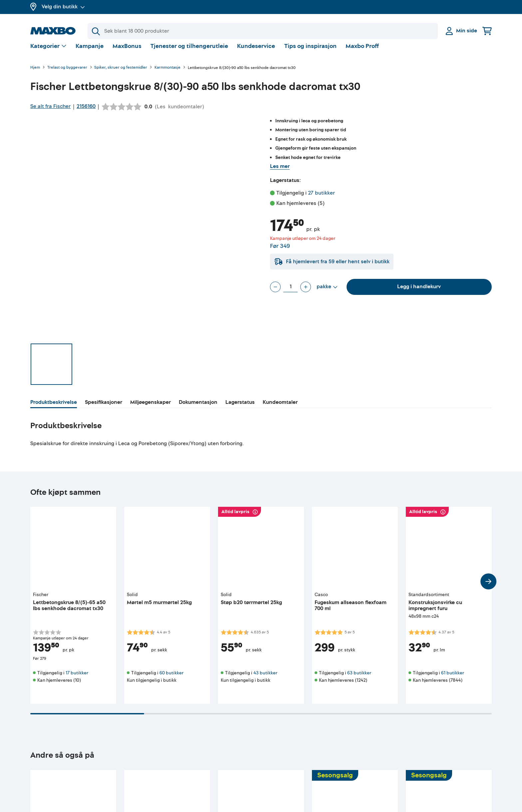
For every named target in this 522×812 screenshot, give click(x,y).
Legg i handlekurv (419, 292)
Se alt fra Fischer (50, 112)
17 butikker (77, 678)
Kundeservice (256, 51)
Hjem (35, 73)
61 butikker (453, 678)
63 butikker (359, 678)
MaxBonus (127, 51)
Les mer (280, 172)
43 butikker (265, 678)
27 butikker (321, 198)
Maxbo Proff (362, 51)
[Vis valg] (48, 52)
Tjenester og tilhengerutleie (189, 51)
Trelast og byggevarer (67, 73)
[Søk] (263, 31)
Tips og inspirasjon (310, 51)
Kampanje (90, 51)
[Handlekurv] (487, 31)
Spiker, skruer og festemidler (121, 73)
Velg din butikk (63, 7)
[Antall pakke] (290, 292)
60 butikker (171, 678)
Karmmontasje (167, 73)
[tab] (54, 408)
